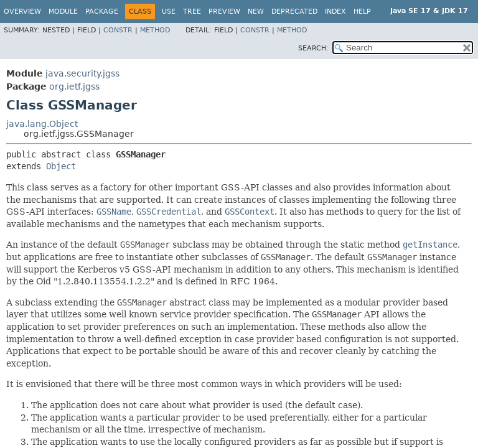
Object (61, 166)
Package (102, 12)
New (256, 12)
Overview (22, 12)
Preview (224, 12)
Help (362, 12)
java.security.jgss (82, 73)
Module (63, 12)
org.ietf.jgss (74, 86)
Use (169, 12)
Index (335, 12)
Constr (118, 30)
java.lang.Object (42, 124)
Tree (192, 12)
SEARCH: (313, 48)
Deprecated (294, 12)
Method (155, 30)
